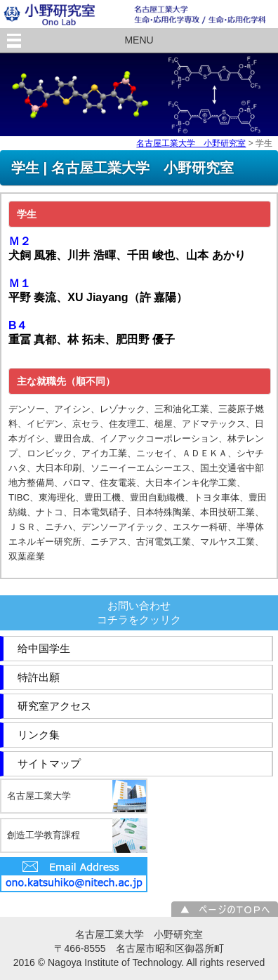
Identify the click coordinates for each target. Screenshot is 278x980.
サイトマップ (49, 763)
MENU (139, 40)
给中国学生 (44, 648)
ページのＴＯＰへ (225, 909)
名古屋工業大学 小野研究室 (191, 143)
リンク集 (39, 735)
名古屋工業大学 (39, 796)
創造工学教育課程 (44, 835)
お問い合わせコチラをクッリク (139, 612)
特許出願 (39, 677)
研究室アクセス (54, 706)
